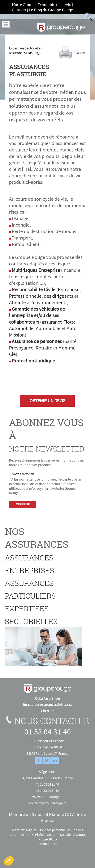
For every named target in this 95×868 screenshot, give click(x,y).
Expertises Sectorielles (25, 48)
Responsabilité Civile (34, 290)
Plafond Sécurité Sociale (53, 835)
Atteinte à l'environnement (37, 303)
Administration (47, 844)
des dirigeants (59, 296)
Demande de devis (55, 5)
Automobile (48, 329)
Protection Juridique (33, 361)
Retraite (44, 348)
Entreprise (69, 290)
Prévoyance (21, 348)
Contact (19, 10)
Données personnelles (55, 830)
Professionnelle (25, 296)
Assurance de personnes (37, 341)
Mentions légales (24, 830)
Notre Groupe (24, 5)
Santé (70, 341)
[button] (9, 861)
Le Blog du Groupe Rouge (51, 10)
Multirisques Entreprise (36, 270)
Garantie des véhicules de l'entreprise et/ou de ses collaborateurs (37, 316)
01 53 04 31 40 (48, 732)
